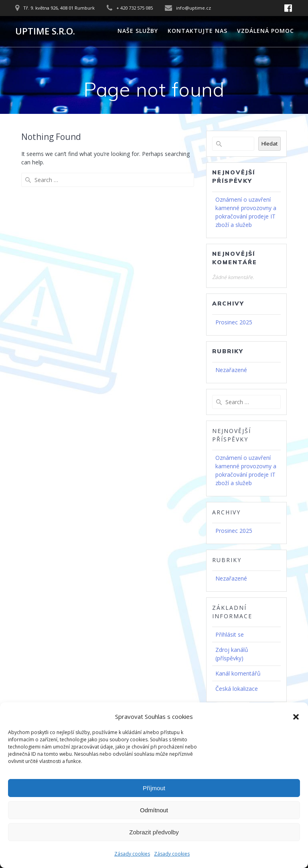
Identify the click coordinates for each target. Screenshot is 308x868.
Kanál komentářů (238, 673)
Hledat (269, 144)
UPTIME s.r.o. (45, 31)
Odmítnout (154, 810)
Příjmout (154, 788)
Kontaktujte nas (198, 31)
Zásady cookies (132, 854)
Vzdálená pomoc (265, 31)
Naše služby (138, 31)
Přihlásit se (230, 634)
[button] (296, 717)
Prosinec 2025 (234, 322)
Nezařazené (231, 370)
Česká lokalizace (237, 689)
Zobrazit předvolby (154, 832)
